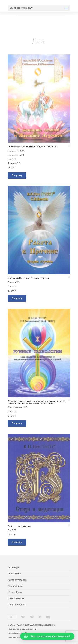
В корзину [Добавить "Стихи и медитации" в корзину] (17, 542)
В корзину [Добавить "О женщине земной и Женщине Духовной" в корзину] (17, 175)
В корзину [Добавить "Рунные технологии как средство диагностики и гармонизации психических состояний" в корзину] (17, 423)
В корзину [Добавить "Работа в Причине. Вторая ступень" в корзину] (17, 298)
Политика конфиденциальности (22, 629)
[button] (69, 146)
